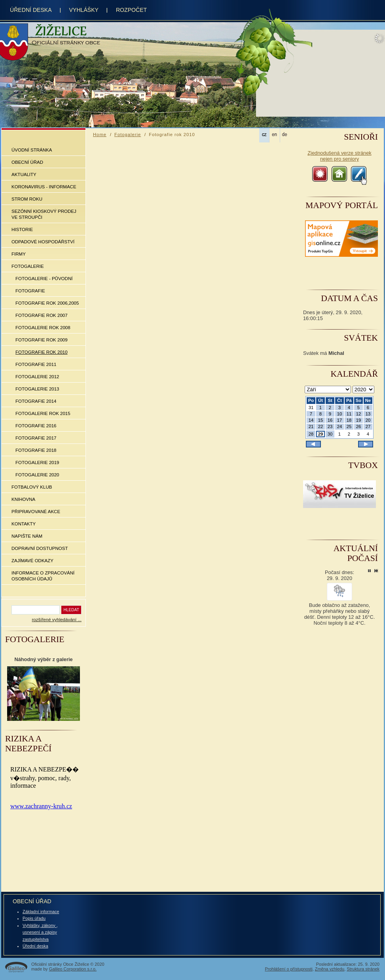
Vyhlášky (84, 10)
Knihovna (23, 499)
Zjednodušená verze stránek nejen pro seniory (339, 156)
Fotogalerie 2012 (37, 377)
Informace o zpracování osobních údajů (43, 576)
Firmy (19, 254)
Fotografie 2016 (36, 426)
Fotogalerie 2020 (37, 475)
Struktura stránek (363, 969)
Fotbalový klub (32, 487)
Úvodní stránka (32, 150)
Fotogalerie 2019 (37, 463)
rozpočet (131, 10)
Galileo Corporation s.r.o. (73, 969)
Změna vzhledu (330, 969)
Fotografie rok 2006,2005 (47, 303)
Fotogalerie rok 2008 (43, 328)
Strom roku (27, 199)
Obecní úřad (27, 162)
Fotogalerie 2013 (37, 389)
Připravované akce (36, 512)
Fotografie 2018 (36, 450)
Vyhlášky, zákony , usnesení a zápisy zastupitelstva (40, 932)
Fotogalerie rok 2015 (43, 413)
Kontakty (24, 524)
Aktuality (24, 174)
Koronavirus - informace (44, 187)
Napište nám (27, 536)
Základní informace (41, 912)
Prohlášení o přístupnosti (288, 969)
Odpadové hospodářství (43, 242)
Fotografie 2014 (36, 401)
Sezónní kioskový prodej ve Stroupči (44, 214)
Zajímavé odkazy (32, 561)
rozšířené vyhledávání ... (57, 620)
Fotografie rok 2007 (42, 315)
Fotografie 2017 (36, 438)
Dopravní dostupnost (40, 548)
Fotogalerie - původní (44, 279)
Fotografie (30, 291)
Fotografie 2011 (36, 364)
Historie (22, 229)
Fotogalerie (28, 266)
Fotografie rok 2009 (42, 340)
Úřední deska (35, 946)
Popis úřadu (34, 918)
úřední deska (31, 10)
